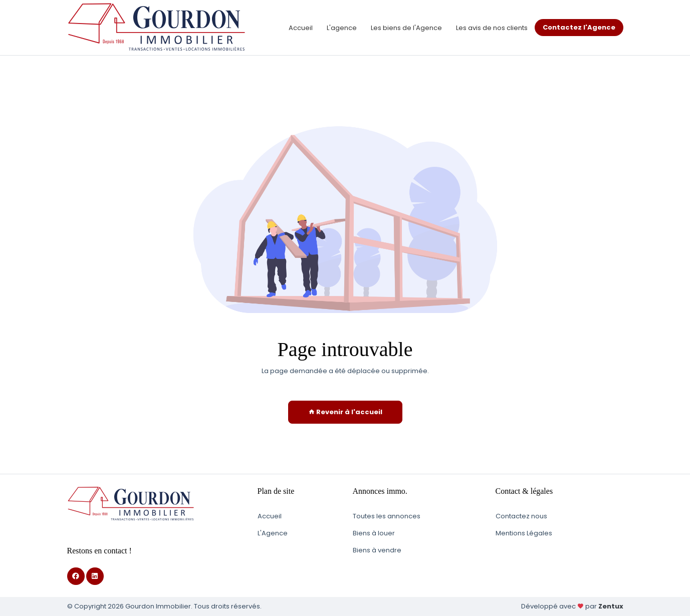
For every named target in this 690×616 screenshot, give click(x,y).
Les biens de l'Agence (406, 28)
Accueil (301, 28)
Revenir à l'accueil (345, 412)
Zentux (611, 606)
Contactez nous (521, 516)
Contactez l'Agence (579, 27)
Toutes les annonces (387, 516)
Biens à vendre (377, 550)
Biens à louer (374, 533)
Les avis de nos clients (492, 28)
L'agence (342, 28)
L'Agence (273, 533)
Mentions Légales (524, 533)
